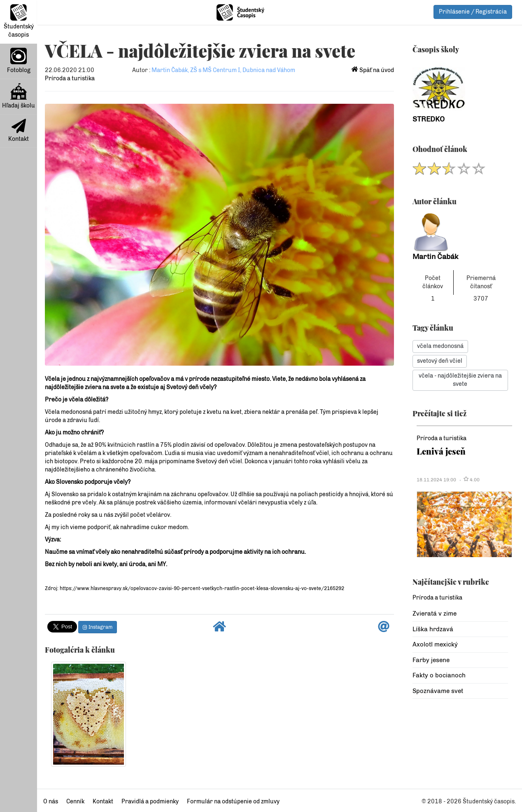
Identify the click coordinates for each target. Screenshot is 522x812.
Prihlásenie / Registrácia (473, 12)
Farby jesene (431, 660)
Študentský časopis (19, 21)
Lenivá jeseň (441, 451)
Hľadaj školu (19, 96)
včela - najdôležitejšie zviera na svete (460, 380)
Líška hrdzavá (433, 629)
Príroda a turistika (70, 78)
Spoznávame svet (438, 691)
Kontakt (19, 131)
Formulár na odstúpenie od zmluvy (233, 801)
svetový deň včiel (440, 361)
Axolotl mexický (435, 644)
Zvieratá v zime (435, 614)
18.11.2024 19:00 (436, 480)
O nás (51, 801)
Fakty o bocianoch (439, 675)
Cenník (75, 801)
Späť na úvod (373, 70)
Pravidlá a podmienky (150, 801)
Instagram (98, 627)
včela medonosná (440, 346)
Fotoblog (19, 61)
